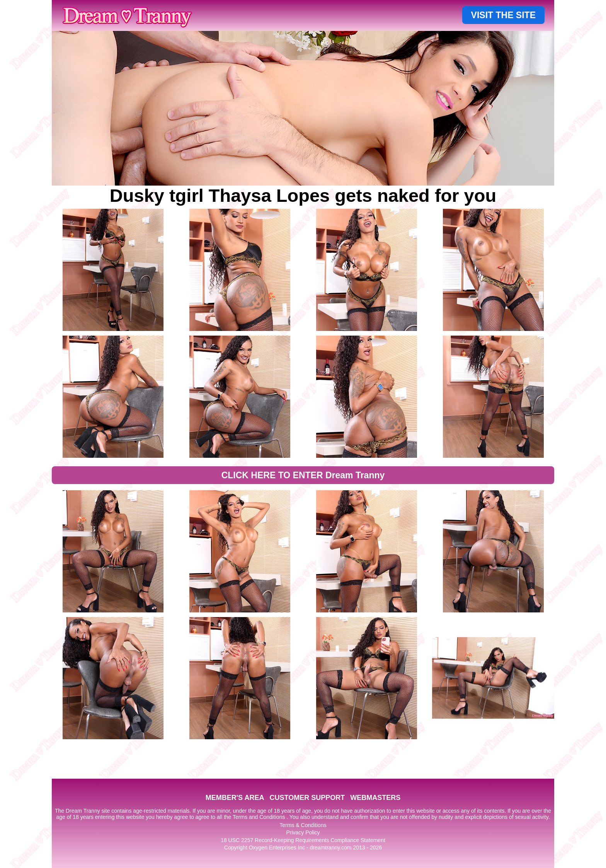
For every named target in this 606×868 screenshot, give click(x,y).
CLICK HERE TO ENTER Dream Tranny (303, 475)
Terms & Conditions (303, 825)
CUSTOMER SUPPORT (307, 798)
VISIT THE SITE (503, 15)
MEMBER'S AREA (235, 798)
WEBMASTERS (375, 798)
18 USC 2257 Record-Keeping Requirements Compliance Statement (303, 840)
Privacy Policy (303, 832)
